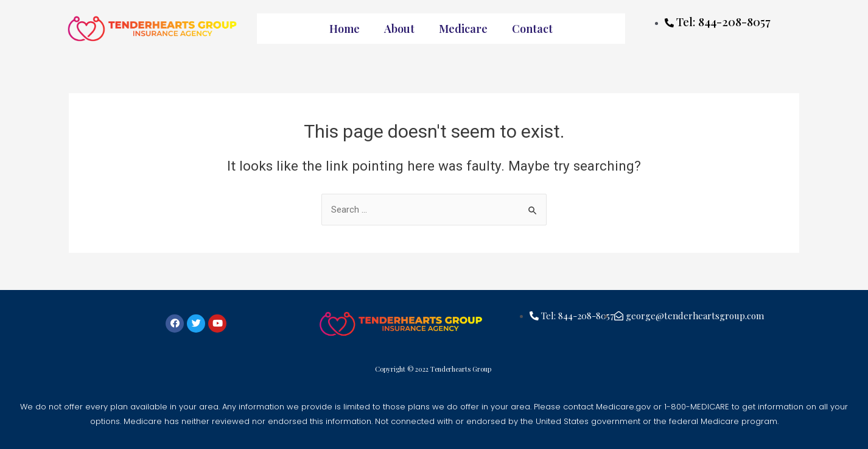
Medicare (463, 29)
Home (345, 29)
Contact (532, 29)
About (399, 29)
